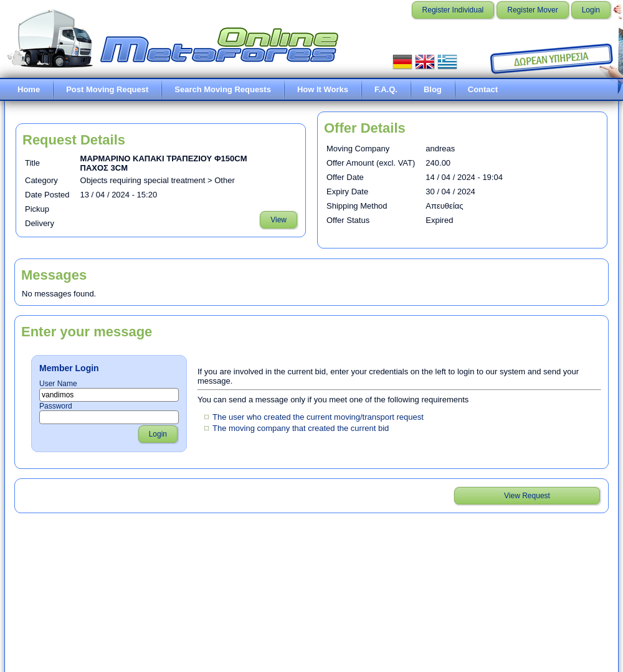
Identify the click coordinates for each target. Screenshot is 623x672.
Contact (483, 89)
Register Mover (532, 10)
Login (591, 10)
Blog (433, 89)
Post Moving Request (107, 89)
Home (29, 89)
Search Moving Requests (223, 89)
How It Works (323, 89)
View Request (527, 496)
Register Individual (453, 10)
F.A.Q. (386, 89)
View (278, 220)
